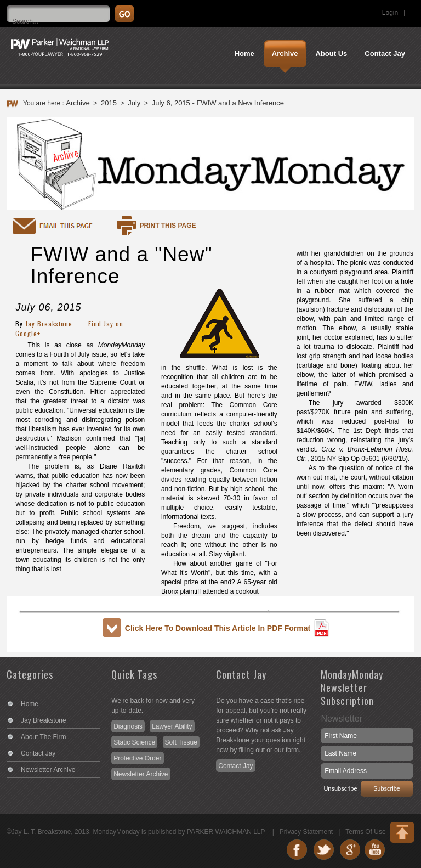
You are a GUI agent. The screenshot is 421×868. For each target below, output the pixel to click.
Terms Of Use (365, 832)
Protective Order (137, 758)
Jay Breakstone (49, 323)
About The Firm (43, 737)
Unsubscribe (340, 788)
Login (390, 13)
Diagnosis (128, 726)
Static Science (134, 742)
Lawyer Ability (172, 726)
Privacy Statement (306, 832)
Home (30, 704)
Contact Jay (38, 753)
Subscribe (387, 788)
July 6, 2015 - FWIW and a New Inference (218, 103)
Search (412, 8)
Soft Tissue (181, 742)
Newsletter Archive (48, 770)
